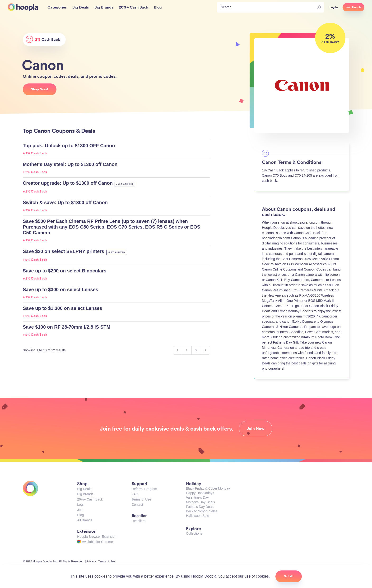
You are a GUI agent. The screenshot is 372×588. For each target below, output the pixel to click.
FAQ (135, 494)
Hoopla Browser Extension (97, 537)
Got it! (289, 576)
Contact (137, 505)
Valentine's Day (197, 497)
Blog (80, 515)
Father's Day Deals (200, 507)
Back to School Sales (202, 511)
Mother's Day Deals (200, 502)
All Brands (85, 520)
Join (80, 510)
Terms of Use (141, 499)
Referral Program (144, 489)
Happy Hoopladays (200, 493)
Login (81, 505)
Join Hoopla (353, 7)
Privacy (91, 561)
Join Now (256, 428)
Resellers (139, 521)
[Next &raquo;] (205, 350)
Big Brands (85, 494)
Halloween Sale (198, 516)
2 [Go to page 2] (196, 350)
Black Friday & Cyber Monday (208, 488)
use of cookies (256, 576)
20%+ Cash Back (90, 499)
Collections (194, 533)
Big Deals (84, 489)
